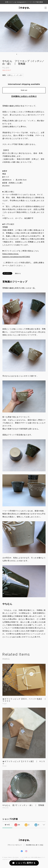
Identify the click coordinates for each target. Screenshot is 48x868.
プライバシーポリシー (15, 845)
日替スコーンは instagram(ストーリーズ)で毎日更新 (24, 2)
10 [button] (32, 54)
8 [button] (28, 54)
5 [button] (23, 54)
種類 (4, 75)
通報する (18, 273)
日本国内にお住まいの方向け (24, 96)
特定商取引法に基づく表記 (35, 845)
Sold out (24, 90)
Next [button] (44, 32)
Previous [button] (4, 32)
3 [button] (20, 54)
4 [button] (22, 54)
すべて (7, 825)
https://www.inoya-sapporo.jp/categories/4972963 (16, 255)
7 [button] (27, 54)
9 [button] (30, 54)
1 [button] (17, 54)
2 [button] (18, 54)
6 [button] (25, 54)
